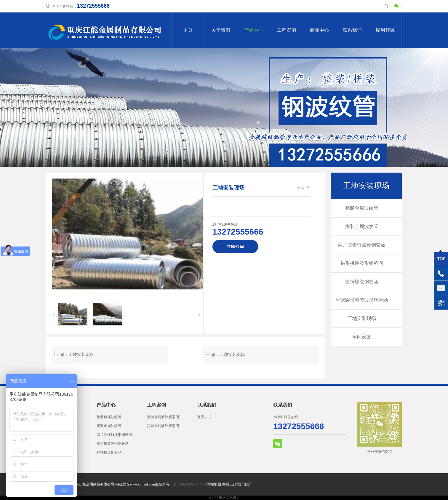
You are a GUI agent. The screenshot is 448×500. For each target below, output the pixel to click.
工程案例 (287, 30)
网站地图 (214, 484)
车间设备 (362, 337)
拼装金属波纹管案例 (163, 426)
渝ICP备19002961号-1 (190, 484)
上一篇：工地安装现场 (73, 355)
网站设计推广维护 (236, 484)
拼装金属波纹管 (362, 226)
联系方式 (204, 417)
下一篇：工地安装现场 (224, 355)
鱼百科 (213, 498)
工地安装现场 (366, 186)
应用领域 (385, 30)
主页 (188, 30)
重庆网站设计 (229, 498)
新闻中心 (319, 30)
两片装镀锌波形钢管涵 (362, 245)
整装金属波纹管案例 (163, 417)
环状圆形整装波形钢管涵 (362, 300)
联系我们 (352, 30)
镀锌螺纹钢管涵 (362, 282)
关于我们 (221, 30)
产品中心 (254, 30)
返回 (301, 187)
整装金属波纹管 (362, 208)
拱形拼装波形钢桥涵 (362, 263)
